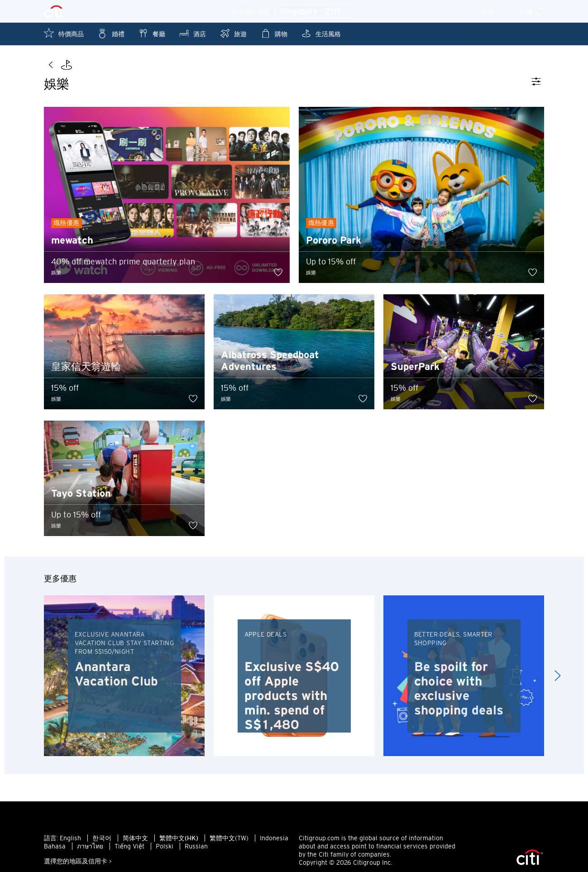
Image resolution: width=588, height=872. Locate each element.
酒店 (192, 33)
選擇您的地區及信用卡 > (78, 864)
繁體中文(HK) (179, 841)
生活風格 (321, 33)
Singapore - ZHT (315, 12)
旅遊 (233, 33)
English (70, 841)
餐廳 (152, 33)
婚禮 (111, 33)
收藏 (532, 11)
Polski (165, 849)
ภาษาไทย (90, 849)
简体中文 (135, 841)
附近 (494, 11)
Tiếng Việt (129, 849)
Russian (196, 849)
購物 (274, 33)
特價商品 (64, 33)
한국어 (102, 841)
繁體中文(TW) (229, 841)
